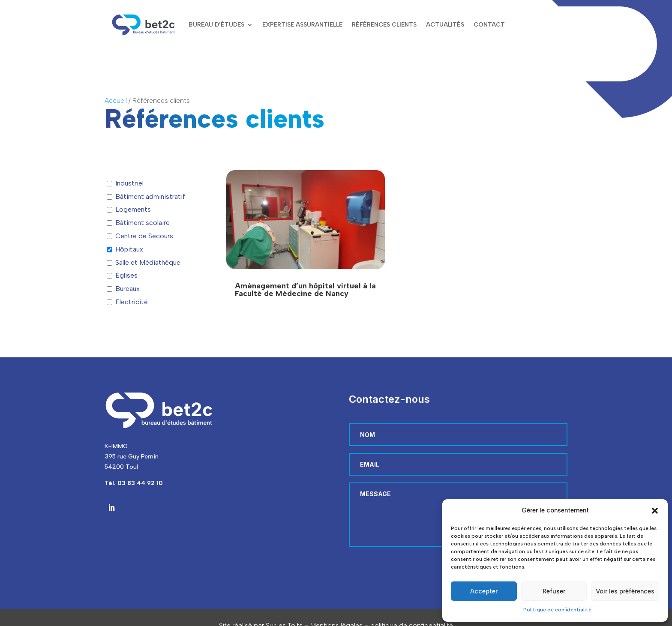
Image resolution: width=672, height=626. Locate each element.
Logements (133, 209)
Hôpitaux (129, 249)
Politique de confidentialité (557, 610)
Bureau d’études (216, 25)
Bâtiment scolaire (142, 223)
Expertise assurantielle (302, 25)
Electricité (132, 302)
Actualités (445, 25)
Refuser (554, 591)
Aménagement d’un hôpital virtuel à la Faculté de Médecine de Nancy (305, 290)
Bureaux (127, 289)
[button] (655, 511)
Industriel (129, 183)
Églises (126, 275)
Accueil (116, 100)
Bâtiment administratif (150, 196)
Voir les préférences (625, 591)
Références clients (384, 25)
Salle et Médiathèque (148, 262)
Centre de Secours (144, 236)
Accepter (484, 591)
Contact (489, 25)
